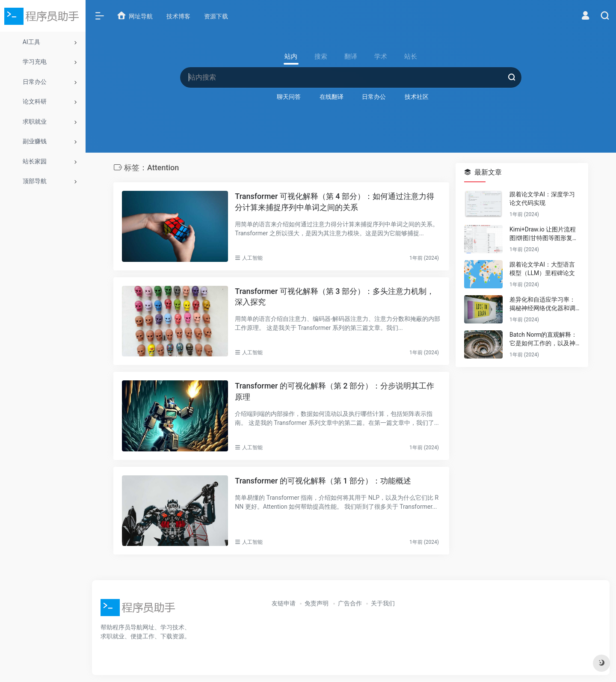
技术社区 (417, 97)
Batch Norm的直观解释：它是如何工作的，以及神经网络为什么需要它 (543, 339)
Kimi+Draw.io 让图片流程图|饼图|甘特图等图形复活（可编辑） (544, 234)
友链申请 (284, 603)
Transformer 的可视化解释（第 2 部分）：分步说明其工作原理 (335, 391)
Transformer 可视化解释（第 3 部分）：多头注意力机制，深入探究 (335, 297)
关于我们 (383, 603)
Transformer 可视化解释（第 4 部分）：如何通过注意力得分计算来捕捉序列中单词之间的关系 (335, 202)
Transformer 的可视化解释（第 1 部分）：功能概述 (323, 481)
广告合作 (350, 603)
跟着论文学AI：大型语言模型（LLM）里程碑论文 (542, 269)
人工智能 (252, 258)
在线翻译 (332, 97)
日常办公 (374, 97)
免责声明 (317, 603)
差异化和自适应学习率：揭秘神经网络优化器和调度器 (542, 304)
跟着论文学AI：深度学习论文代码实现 (542, 199)
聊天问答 (289, 97)
